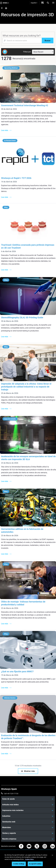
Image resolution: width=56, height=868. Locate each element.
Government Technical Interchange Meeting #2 (25, 105)
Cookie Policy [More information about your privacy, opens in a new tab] (29, 859)
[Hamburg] (53, 3)
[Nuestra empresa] (28, 839)
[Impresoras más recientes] (28, 810)
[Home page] (5, 8)
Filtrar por (27, 52)
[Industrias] (28, 816)
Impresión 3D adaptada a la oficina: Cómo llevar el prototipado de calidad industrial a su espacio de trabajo (26, 387)
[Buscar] (48, 41)
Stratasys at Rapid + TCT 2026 (16, 178)
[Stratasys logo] (4, 3)
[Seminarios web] (28, 822)
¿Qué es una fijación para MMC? (17, 671)
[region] (28, 860)
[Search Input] (22, 41)
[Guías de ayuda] (28, 799)
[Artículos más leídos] (28, 805)
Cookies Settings (19, 864)
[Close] (52, 855)
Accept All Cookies (35, 864)
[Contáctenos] (42, 3)
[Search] (48, 3)
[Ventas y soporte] (28, 833)
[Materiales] (28, 827)
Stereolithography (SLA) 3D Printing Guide (22, 317)
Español (34, 3)
